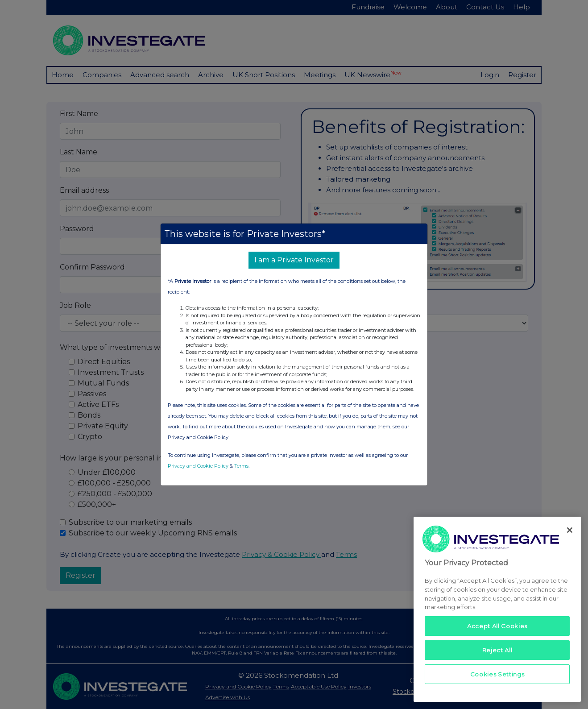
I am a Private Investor (294, 260)
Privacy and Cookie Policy (198, 466)
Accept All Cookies (497, 626)
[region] (497, 609)
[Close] (570, 530)
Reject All (497, 650)
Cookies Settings (497, 674)
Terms (241, 466)
